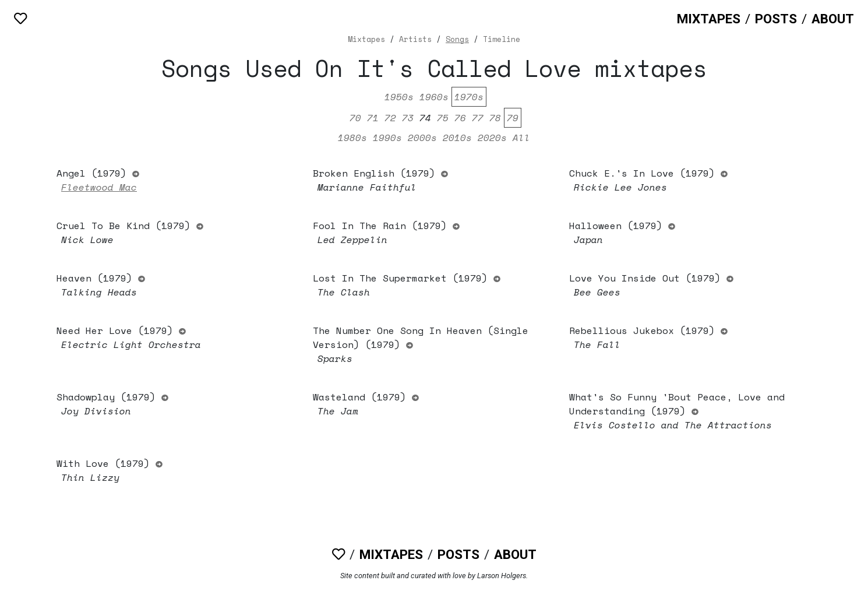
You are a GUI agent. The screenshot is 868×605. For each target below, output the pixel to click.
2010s (457, 138)
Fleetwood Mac (99, 187)
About (833, 19)
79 (513, 118)
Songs (457, 39)
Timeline (502, 39)
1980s (352, 138)
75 (443, 118)
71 (373, 118)
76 (460, 118)
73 (408, 118)
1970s (469, 97)
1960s (434, 97)
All (521, 138)
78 (495, 118)
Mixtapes (709, 19)
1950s (399, 97)
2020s (492, 138)
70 (355, 118)
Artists (415, 39)
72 (390, 118)
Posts (776, 19)
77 (478, 118)
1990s (387, 138)
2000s (422, 138)
